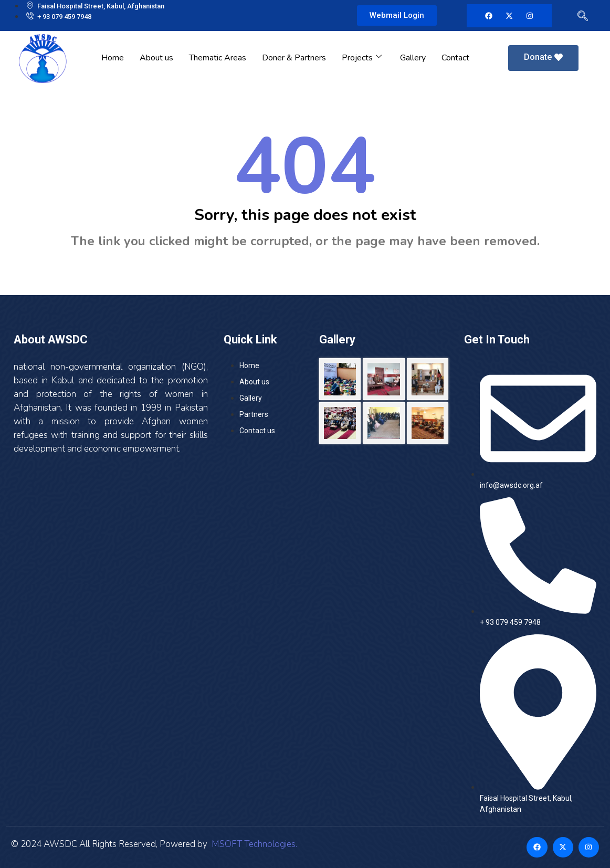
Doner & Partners (294, 58)
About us (156, 58)
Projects (363, 58)
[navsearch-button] (581, 18)
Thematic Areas (218, 58)
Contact (455, 58)
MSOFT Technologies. (253, 844)
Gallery (413, 58)
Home (113, 58)
